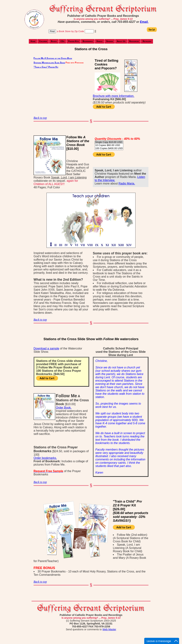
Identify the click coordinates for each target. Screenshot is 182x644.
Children (43, 41)
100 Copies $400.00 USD (109, 148)
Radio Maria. (127, 183)
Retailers (147, 41)
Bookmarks (88, 41)
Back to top (40, 118)
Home (33, 41)
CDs (62, 41)
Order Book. (64, 408)
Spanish (110, 41)
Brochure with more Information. (114, 96)
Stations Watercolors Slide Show (49, 63)
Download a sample (46, 348)
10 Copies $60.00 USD (109, 145)
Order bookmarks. (45, 458)
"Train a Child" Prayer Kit (46, 67)
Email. (144, 22)
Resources (134, 41)
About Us (121, 41)
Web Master (109, 629)
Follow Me (53, 58)
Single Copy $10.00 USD (109, 142)
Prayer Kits (73, 41)
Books (54, 41)
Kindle (100, 41)
